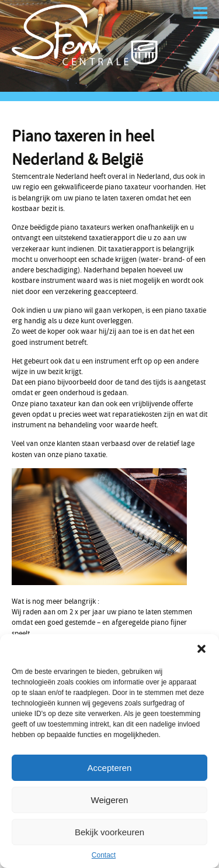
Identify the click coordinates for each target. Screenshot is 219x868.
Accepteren (110, 768)
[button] (201, 649)
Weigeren (110, 800)
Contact (104, 855)
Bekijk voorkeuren (109, 832)
